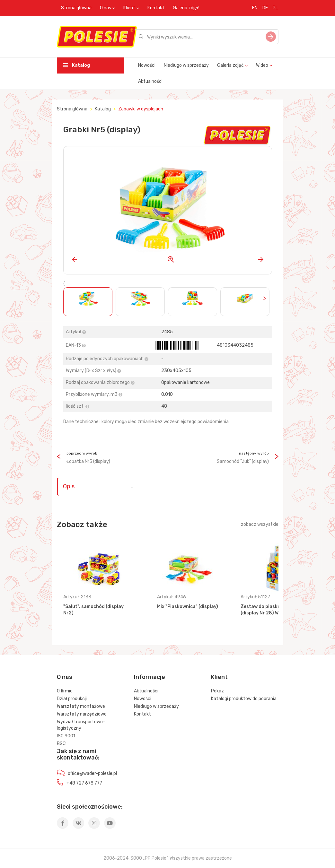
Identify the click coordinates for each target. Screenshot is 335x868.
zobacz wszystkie (260, 524)
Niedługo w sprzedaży (186, 65)
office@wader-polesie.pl (92, 773)
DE (265, 8)
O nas (106, 8)
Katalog (77, 65)
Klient (129, 8)
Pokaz (217, 691)
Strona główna (76, 8)
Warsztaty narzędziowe (82, 714)
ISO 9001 (66, 736)
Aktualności (150, 81)
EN (255, 8)
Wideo (262, 65)
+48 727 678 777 (84, 783)
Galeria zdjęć (186, 8)
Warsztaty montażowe (81, 706)
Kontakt (156, 8)
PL (275, 8)
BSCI (62, 744)
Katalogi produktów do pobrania (244, 699)
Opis (69, 486)
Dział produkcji (72, 699)
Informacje (150, 677)
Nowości (147, 65)
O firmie (65, 691)
